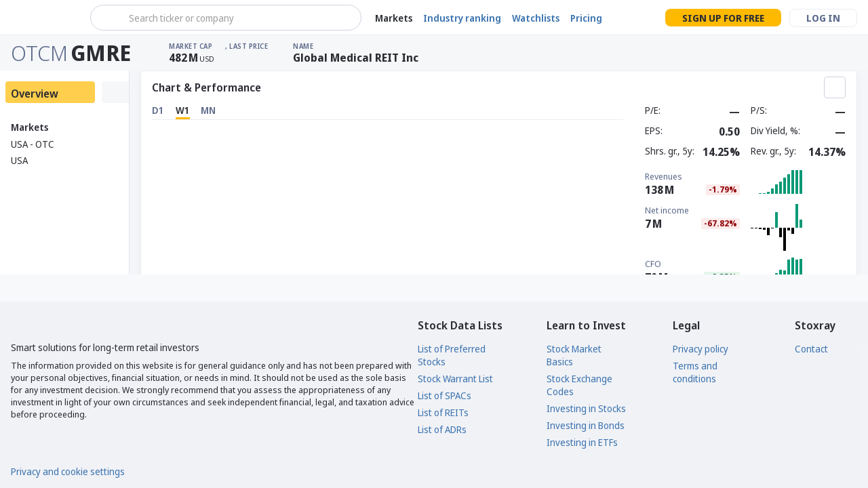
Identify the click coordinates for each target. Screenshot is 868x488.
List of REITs (443, 412)
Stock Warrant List (455, 379)
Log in (823, 18)
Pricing (586, 18)
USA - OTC (33, 144)
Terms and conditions (695, 372)
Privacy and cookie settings (68, 471)
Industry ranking (462, 18)
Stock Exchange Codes (579, 385)
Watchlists (536, 18)
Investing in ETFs (582, 442)
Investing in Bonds (586, 425)
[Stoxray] (44, 18)
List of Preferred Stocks (452, 355)
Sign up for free (723, 18)
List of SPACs (445, 395)
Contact (811, 349)
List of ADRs (442, 429)
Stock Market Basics (574, 355)
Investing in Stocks (586, 408)
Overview (35, 94)
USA (19, 160)
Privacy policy (701, 349)
